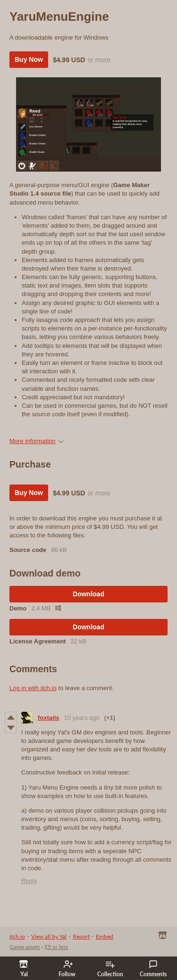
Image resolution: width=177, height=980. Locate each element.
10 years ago (82, 718)
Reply (29, 881)
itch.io (17, 936)
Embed (105, 936)
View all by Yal (49, 936)
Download (88, 594)
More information (37, 441)
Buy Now (29, 59)
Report (81, 936)
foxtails (49, 718)
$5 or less (56, 947)
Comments (153, 969)
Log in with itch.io (33, 688)
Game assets (25, 947)
